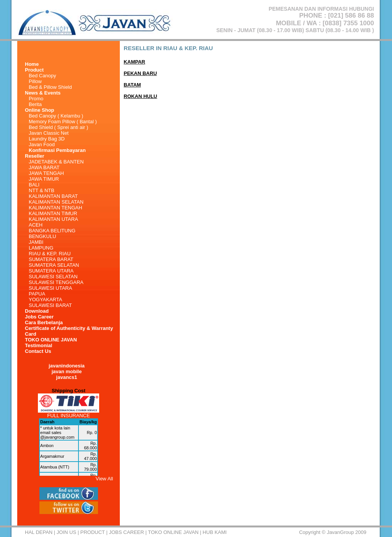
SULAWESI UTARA (50, 288)
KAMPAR (134, 62)
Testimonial (38, 345)
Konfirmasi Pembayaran (57, 150)
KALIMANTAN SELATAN (56, 202)
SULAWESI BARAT (50, 305)
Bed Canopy (42, 76)
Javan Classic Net (49, 133)
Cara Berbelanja (44, 322)
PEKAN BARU (140, 73)
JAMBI (36, 242)
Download (37, 311)
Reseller (35, 156)
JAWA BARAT (44, 167)
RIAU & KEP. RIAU (50, 254)
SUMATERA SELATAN (54, 265)
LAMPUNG (41, 248)
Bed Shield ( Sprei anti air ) (58, 127)
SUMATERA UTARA (51, 271)
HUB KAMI (215, 532)
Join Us (66, 532)
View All (104, 479)
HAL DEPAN (39, 532)
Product (93, 532)
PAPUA (37, 294)
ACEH (36, 225)
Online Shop (40, 110)
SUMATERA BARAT (51, 259)
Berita (35, 104)
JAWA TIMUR (44, 179)
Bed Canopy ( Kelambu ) (56, 116)
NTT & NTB (42, 190)
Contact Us (38, 351)
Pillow (35, 81)
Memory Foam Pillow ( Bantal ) (63, 122)
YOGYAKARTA (45, 300)
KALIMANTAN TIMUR (53, 213)
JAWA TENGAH (46, 173)
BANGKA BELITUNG (52, 231)
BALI (34, 185)
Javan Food (42, 144)
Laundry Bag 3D (47, 139)
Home (32, 64)
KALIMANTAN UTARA (53, 219)
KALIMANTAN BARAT (53, 196)
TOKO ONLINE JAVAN (51, 340)
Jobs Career (39, 317)
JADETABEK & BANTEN (56, 162)
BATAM (132, 85)
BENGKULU (42, 236)
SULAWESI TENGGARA (56, 282)
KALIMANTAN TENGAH (56, 208)
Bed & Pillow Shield (50, 87)
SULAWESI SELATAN (53, 277)
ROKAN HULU (140, 96)
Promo (36, 99)
